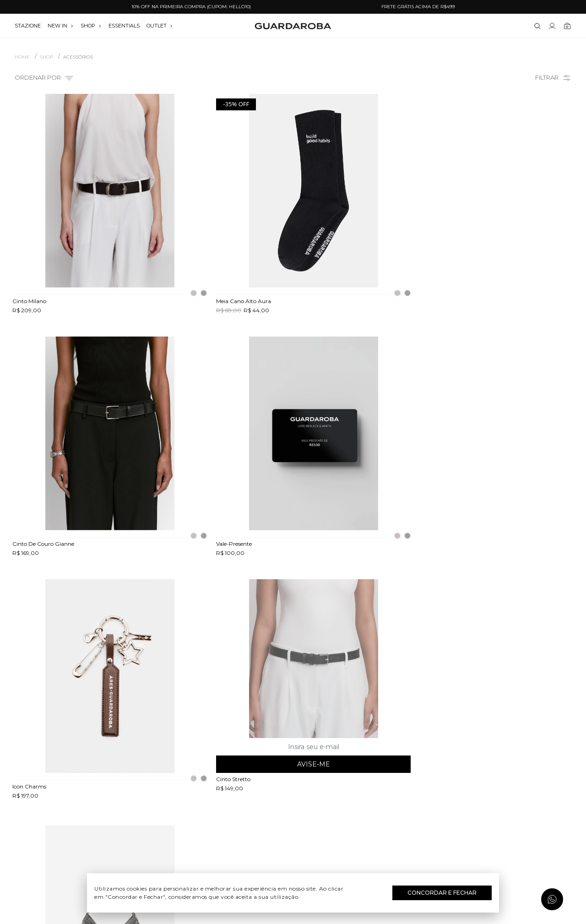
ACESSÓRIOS (78, 57)
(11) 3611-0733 (483, 769)
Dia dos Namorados (293, 809)
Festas (293, 822)
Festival (293, 769)
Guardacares (103, 782)
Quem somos (103, 769)
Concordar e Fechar (442, 893)
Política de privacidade (103, 822)
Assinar (548, 714)
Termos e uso (103, 809)
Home (22, 57)
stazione (28, 26)
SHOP (91, 26)
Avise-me (222, 521)
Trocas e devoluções (103, 795)
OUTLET (160, 26)
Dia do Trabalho (293, 782)
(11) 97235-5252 (483, 782)
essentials (124, 26)
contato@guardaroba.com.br (483, 795)
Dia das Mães (293, 795)
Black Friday (293, 835)
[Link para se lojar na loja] (552, 26)
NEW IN (61, 26)
